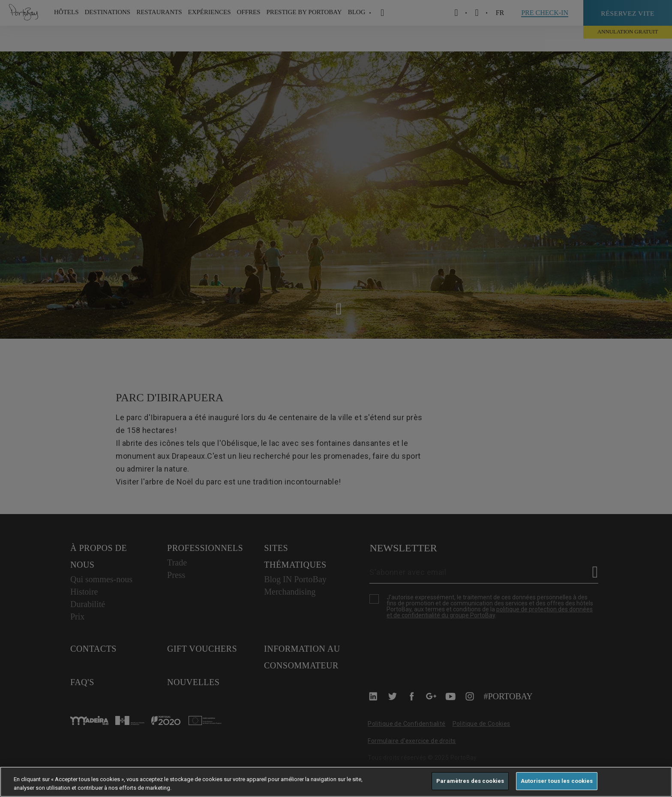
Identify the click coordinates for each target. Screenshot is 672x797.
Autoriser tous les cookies (557, 781)
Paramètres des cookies (470, 781)
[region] (336, 782)
